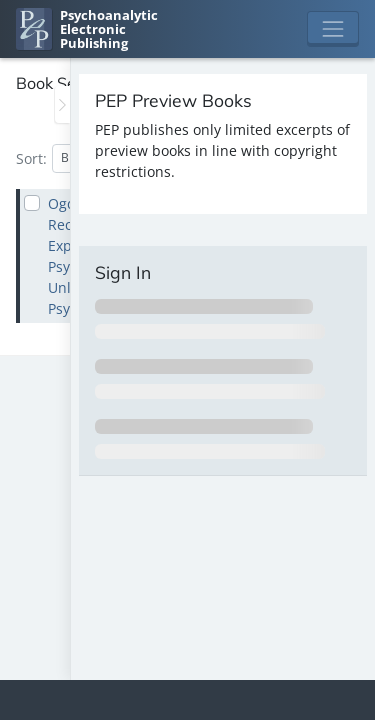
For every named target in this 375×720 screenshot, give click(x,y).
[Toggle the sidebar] (62, 104)
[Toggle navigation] (333, 29)
